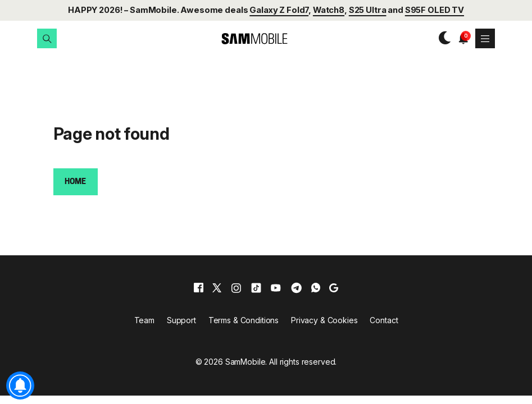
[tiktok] (256, 288)
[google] (334, 288)
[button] (47, 38)
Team (144, 320)
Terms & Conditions (244, 320)
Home (75, 182)
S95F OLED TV (435, 10)
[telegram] (296, 288)
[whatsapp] (316, 288)
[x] (217, 288)
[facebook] (199, 288)
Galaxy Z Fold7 (279, 10)
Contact (384, 320)
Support (181, 320)
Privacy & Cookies (324, 320)
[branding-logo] (245, 38)
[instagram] (236, 288)
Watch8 (329, 10)
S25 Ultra (368, 10)
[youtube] (276, 288)
